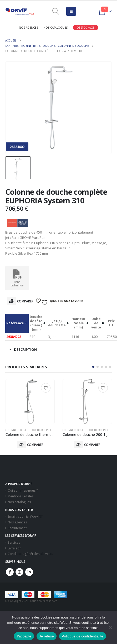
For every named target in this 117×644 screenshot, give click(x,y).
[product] (30, 401)
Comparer (25, 301)
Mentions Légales (21, 496)
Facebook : (10, 572)
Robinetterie (49, 430)
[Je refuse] (110, 627)
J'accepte (24, 636)
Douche (35, 430)
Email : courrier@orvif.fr (25, 516)
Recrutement (17, 528)
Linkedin (29, 572)
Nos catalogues (55, 28)
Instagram (19, 572)
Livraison (14, 548)
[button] (93, 367)
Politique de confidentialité (83, 636)
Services (14, 542)
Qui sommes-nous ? (23, 490)
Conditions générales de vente (30, 554)
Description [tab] (25, 349)
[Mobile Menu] (71, 11)
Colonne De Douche (18, 430)
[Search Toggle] (56, 11)
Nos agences (29, 28)
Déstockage (86, 28)
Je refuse (47, 636)
